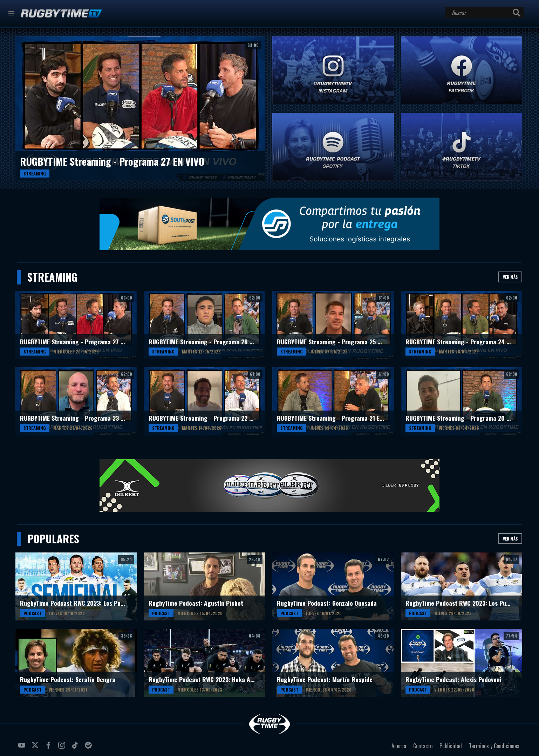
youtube (23, 748)
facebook (49, 748)
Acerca (399, 746)
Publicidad (451, 746)
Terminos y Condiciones (494, 746)
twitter (36, 748)
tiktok (76, 748)
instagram (63, 748)
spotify (89, 748)
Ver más (510, 277)
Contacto (423, 746)
